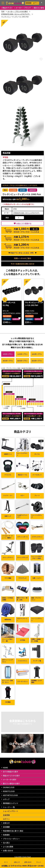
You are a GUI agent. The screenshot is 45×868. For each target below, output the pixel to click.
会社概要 (6, 827)
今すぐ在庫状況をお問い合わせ (23, 264)
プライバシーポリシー (11, 839)
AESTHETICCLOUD (10, 795)
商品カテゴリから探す (11, 775)
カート (6, 860)
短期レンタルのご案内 (23, 258)
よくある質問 (8, 847)
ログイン (6, 819)
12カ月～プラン (22, 354)
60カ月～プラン (37, 361)
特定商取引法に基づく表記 (13, 831)
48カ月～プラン (22, 361)
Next (40, 300)
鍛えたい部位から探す (11, 783)
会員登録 (6, 815)
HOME (5, 768)
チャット (39, 860)
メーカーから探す (10, 779)
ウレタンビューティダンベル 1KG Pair (34, 304)
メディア (6, 799)
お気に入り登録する (24, 223)
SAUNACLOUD (9, 787)
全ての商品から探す (11, 772)
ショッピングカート (11, 811)
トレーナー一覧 (9, 807)
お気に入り (17, 860)
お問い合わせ (8, 851)
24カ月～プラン (37, 354)
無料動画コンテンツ (11, 803)
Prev (5, 300)
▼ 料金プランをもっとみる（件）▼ (22, 253)
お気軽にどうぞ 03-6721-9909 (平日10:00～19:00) (23, 866)
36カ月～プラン (8, 361)
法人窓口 (6, 843)
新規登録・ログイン (32, 3)
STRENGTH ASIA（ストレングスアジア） (27, 213)
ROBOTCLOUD (9, 791)
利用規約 (6, 835)
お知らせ (6, 823)
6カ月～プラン (8, 354)
